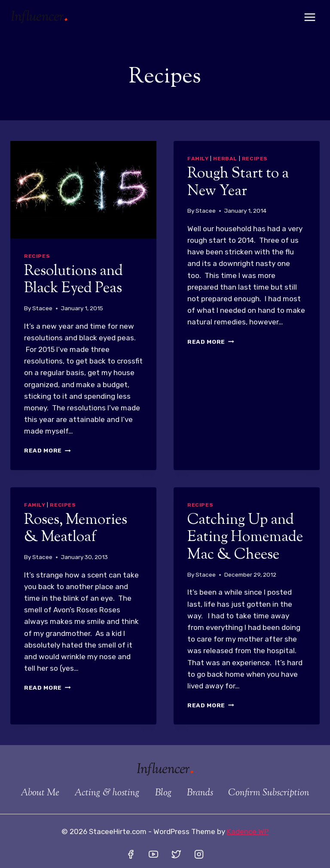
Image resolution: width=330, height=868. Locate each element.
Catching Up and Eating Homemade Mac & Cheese (245, 538)
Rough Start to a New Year (238, 183)
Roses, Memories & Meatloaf (76, 529)
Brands (200, 793)
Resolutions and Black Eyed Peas (73, 280)
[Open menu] (310, 17)
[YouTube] (153, 854)
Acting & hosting (107, 793)
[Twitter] (176, 854)
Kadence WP (248, 831)
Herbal (225, 159)
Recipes (37, 256)
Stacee (42, 308)
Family (198, 159)
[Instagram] (199, 854)
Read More (47, 450)
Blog (163, 793)
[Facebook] (131, 854)
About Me (40, 793)
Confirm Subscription (269, 793)
